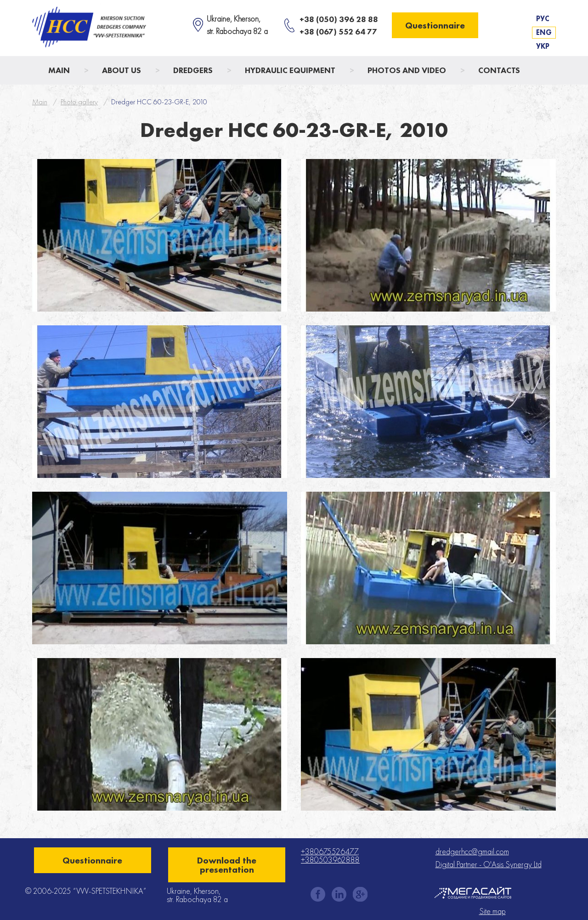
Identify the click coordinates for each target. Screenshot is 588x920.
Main (59, 70)
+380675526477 (329, 851)
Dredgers (193, 70)
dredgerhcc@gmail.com (472, 851)
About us (122, 70)
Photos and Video (407, 70)
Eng (544, 32)
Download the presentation (227, 865)
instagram (339, 894)
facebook (318, 894)
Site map (492, 911)
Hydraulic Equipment (290, 70)
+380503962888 (330, 860)
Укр (543, 46)
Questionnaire (435, 25)
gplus (360, 894)
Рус (543, 19)
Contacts (499, 70)
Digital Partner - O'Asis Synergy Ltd (489, 864)
